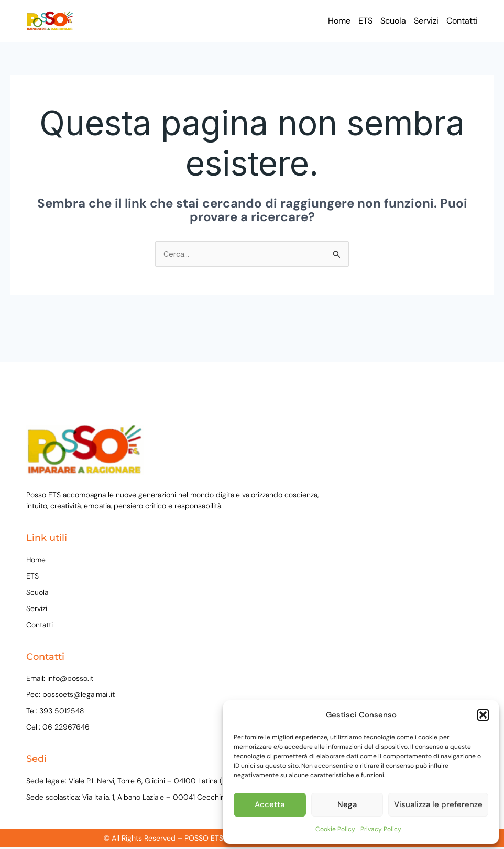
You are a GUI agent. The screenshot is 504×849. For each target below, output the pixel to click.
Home (339, 21)
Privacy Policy (381, 829)
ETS (365, 21)
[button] (483, 715)
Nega (347, 804)
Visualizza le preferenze (438, 804)
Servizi (426, 21)
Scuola (393, 21)
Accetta (270, 804)
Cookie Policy (335, 829)
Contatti (462, 21)
